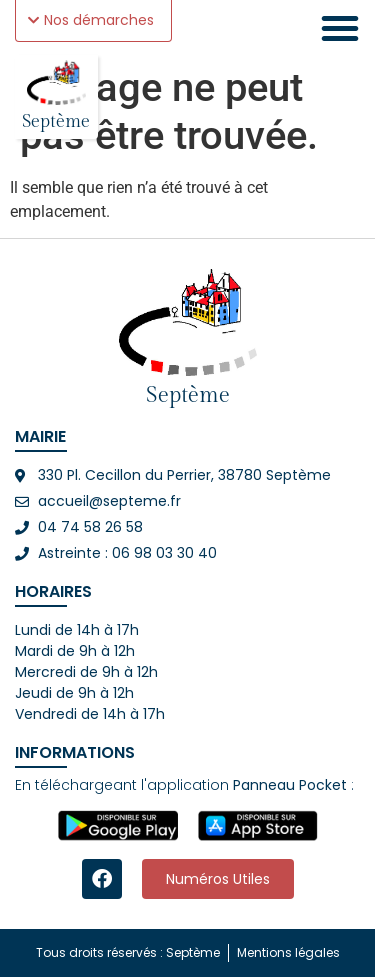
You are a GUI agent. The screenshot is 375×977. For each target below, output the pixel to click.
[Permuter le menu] (340, 28)
